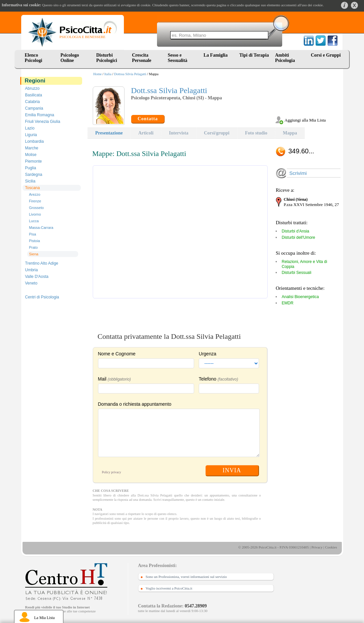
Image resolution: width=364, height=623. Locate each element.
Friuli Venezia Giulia (43, 122)
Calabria (33, 102)
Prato (33, 247)
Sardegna (34, 175)
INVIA (232, 470)
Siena (34, 254)
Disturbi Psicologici (107, 58)
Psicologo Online (70, 58)
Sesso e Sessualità (178, 58)
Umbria (32, 270)
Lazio (30, 128)
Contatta (148, 119)
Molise (31, 155)
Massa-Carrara (41, 228)
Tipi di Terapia (254, 55)
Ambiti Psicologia (285, 58)
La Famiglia (217, 55)
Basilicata (34, 95)
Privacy (317, 547)
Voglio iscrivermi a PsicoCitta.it (169, 588)
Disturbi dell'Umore (299, 237)
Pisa (33, 234)
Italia (108, 74)
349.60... (301, 151)
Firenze (35, 201)
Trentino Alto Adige (42, 263)
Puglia (31, 168)
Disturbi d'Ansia (296, 231)
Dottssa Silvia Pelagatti (130, 74)
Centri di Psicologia (42, 297)
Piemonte (34, 161)
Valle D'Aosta (37, 277)
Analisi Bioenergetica (300, 297)
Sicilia (30, 181)
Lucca (34, 221)
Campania (34, 108)
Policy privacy (112, 472)
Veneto (31, 283)
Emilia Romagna (40, 115)
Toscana (33, 188)
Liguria (31, 135)
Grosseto (37, 208)
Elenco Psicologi (34, 58)
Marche (32, 148)
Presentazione (109, 133)
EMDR (288, 303)
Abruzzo (32, 88)
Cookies (331, 547)
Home (98, 74)
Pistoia (35, 241)
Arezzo (35, 194)
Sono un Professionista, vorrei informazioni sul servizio (186, 577)
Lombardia (35, 141)
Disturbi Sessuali (297, 273)
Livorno (35, 214)
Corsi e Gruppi (326, 55)
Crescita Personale (142, 58)
